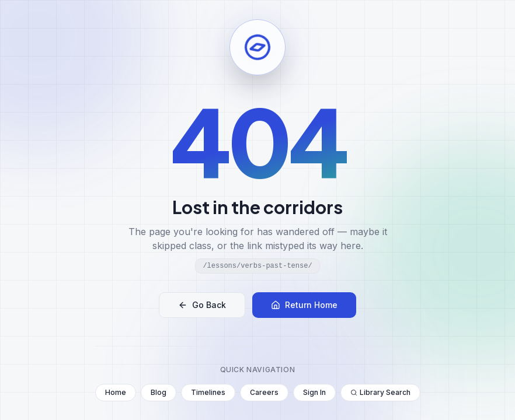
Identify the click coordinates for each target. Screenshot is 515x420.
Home (116, 392)
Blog (159, 392)
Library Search (380, 392)
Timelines (208, 392)
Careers (264, 392)
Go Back (202, 305)
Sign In (314, 392)
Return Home (304, 305)
